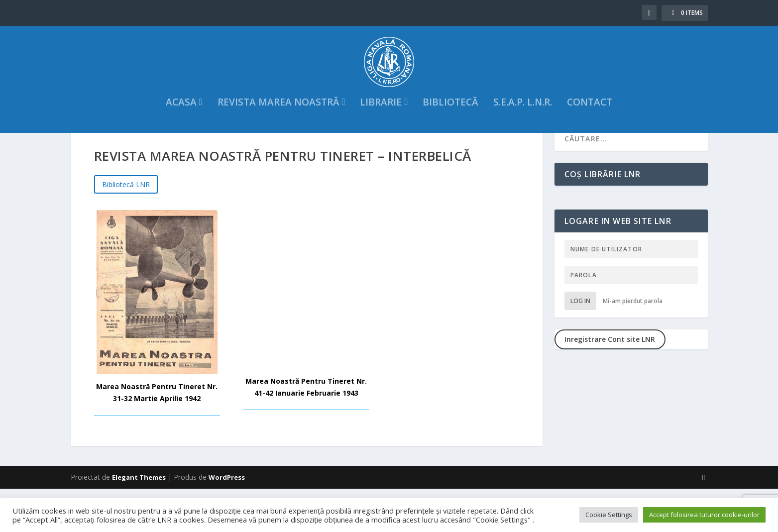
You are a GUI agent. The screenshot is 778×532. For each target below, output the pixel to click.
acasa (181, 120)
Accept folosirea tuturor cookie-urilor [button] (704, 515)
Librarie (381, 120)
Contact (590, 120)
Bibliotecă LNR (126, 227)
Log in (580, 344)
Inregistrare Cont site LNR (610, 382)
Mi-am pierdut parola (633, 344)
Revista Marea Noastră (278, 120)
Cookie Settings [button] (609, 515)
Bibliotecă (450, 120)
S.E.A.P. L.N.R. (523, 120)
